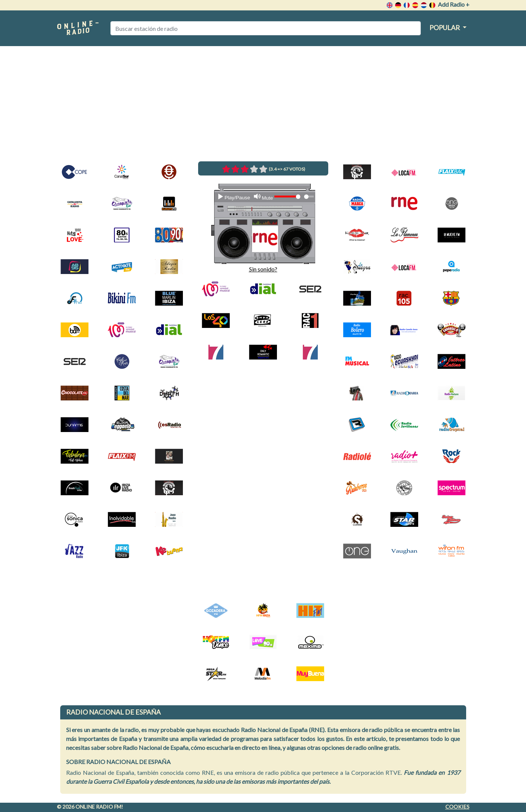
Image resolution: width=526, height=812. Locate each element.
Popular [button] (445, 28)
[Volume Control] (287, 196)
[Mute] (263, 197)
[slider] (309, 196)
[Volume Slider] (287, 196)
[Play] (234, 197)
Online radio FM (98, 807)
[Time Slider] (309, 196)
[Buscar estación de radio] (266, 28)
